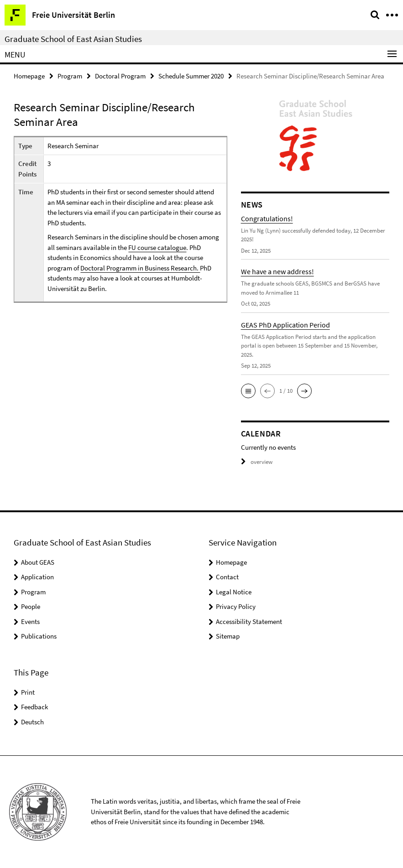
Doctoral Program (120, 76)
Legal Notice (234, 592)
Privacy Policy (236, 606)
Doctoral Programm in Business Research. (140, 268)
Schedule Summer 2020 (191, 76)
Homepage (29, 76)
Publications (39, 636)
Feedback (34, 707)
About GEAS (38, 562)
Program (70, 76)
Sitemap (228, 636)
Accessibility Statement (249, 621)
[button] (248, 391)
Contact (227, 577)
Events (30, 621)
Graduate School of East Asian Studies (73, 39)
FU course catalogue (157, 247)
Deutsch (32, 722)
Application (37, 577)
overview (257, 462)
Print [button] (28, 692)
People (31, 606)
